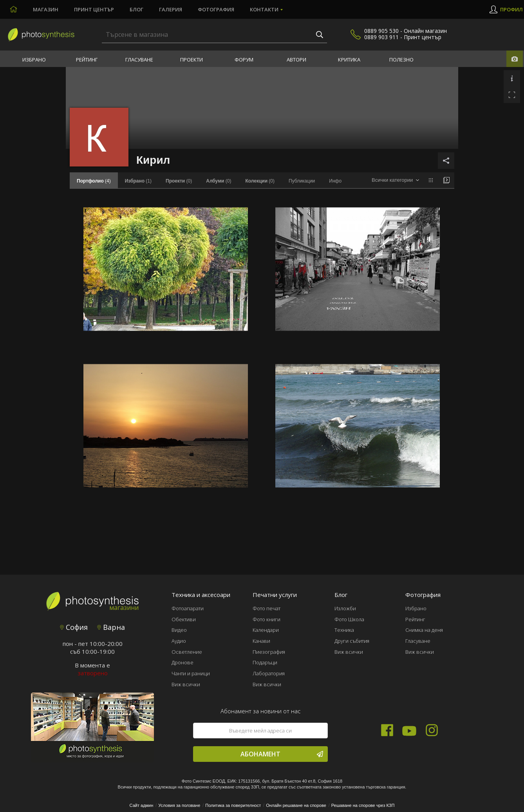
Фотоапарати (188, 608)
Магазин (46, 9)
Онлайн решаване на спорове (296, 805)
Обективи (184, 619)
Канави (261, 641)
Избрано (34, 60)
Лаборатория (269, 673)
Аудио (179, 641)
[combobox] (395, 180)
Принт (94, 9)
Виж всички (186, 684)
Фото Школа (349, 619)
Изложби (345, 608)
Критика (349, 60)
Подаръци (265, 662)
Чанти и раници (191, 673)
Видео (179, 630)
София (74, 627)
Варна (111, 627)
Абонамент (282, 754)
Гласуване (139, 60)
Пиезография (269, 652)
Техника (344, 630)
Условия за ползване (179, 805)
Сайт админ (142, 805)
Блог (136, 9)
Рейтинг (87, 60)
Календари (266, 630)
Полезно (401, 60)
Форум (244, 60)
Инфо (335, 181)
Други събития (352, 641)
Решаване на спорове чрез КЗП (363, 805)
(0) (179, 181)
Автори (296, 60)
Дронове (182, 662)
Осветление (187, 652)
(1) (138, 181)
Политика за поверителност (233, 805)
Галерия (171, 9)
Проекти (192, 60)
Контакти (264, 9)
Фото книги (267, 619)
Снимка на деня (424, 630)
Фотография (216, 9)
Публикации (302, 181)
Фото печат (267, 608)
